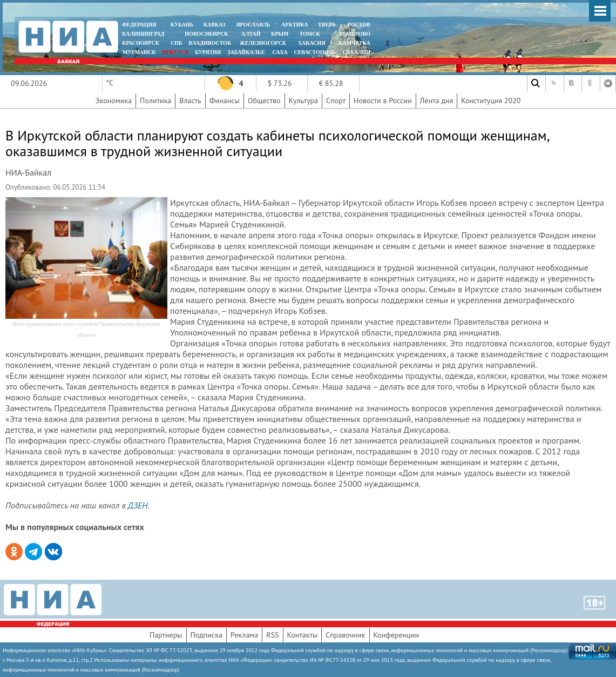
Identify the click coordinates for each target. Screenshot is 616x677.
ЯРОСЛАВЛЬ (253, 25)
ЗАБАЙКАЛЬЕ (247, 52)
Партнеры (166, 635)
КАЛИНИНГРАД (143, 34)
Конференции (397, 635)
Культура (304, 100)
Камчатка (354, 43)
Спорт (336, 100)
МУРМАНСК (139, 52)
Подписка (207, 635)
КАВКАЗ (215, 25)
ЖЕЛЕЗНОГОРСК (263, 43)
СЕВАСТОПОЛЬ (314, 52)
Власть (190, 100)
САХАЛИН (357, 52)
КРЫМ (280, 34)
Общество (264, 100)
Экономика (114, 100)
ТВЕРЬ (327, 25)
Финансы (225, 100)
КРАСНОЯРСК (141, 43)
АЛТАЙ (251, 34)
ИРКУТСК (175, 52)
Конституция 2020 (491, 100)
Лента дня (436, 100)
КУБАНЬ (182, 25)
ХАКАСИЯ (311, 43)
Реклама (245, 635)
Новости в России (383, 100)
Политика (155, 100)
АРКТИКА (295, 25)
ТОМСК (311, 34)
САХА (280, 52)
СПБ (177, 43)
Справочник (345, 635)
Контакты (303, 635)
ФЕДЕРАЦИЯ (139, 25)
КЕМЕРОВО (355, 34)
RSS (272, 635)
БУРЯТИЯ (208, 52)
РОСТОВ (359, 25)
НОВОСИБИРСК (206, 34)
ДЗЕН (138, 505)
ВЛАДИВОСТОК (210, 43)
